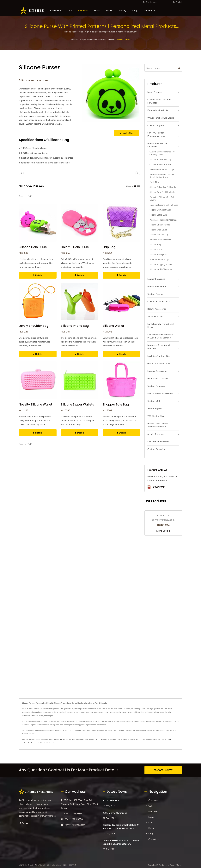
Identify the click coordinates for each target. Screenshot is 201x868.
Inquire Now (126, 133)
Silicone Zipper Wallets (77, 404)
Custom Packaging (156, 449)
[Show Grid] (135, 186)
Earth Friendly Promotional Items (160, 325)
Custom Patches (155, 294)
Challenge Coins (105, 739)
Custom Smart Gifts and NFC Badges (159, 101)
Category (82, 40)
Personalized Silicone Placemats (163, 220)
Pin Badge (76, 739)
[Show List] (138, 186)
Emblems (131, 739)
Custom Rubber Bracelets (161, 165)
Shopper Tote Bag (116, 404)
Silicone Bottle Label (158, 215)
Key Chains (84, 739)
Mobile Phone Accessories (160, 393)
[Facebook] (20, 823)
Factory (123, 11)
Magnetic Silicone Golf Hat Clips (164, 205)
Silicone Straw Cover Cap (161, 159)
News (98, 11)
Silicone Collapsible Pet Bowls (163, 187)
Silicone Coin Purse (33, 247)
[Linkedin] (27, 823)
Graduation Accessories (159, 363)
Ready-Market (176, 864)
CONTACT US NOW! (163, 770)
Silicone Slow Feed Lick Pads (162, 192)
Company (57, 11)
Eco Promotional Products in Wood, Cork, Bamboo (160, 336)
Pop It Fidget (155, 182)
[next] (138, 173)
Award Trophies (155, 408)
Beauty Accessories (157, 309)
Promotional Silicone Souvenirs (102, 40)
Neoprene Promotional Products (159, 347)
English (179, 2)
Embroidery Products (158, 110)
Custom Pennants (156, 386)
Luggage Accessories (157, 371)
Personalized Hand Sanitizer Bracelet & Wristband (162, 176)
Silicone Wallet (113, 326)
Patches (68, 739)
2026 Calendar (111, 800)
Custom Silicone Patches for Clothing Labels (162, 153)
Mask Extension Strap (159, 259)
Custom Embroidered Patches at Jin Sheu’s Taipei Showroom (121, 826)
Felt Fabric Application (158, 442)
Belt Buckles (140, 739)
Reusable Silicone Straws (160, 240)
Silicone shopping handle (161, 264)
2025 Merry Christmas (115, 812)
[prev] (21, 173)
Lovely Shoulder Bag (34, 326)
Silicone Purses (123, 40)
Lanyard (62, 739)
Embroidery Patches (153, 739)
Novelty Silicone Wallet (36, 404)
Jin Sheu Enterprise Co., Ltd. (47, 864)
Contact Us (150, 11)
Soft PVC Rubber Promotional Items (156, 134)
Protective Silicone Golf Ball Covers (162, 199)
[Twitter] (23, 823)
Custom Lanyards (156, 125)
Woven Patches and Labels (161, 118)
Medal (91, 739)
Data (110, 11)
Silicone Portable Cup (159, 235)
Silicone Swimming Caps (160, 210)
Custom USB (154, 401)
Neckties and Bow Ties (159, 356)
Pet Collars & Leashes (158, 378)
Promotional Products (158, 286)
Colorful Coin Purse (75, 247)
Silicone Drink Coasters (160, 225)
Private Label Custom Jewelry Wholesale (158, 425)
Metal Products (155, 92)
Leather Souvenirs (156, 279)
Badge (114, 739)
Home (74, 40)
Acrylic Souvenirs (156, 434)
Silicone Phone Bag (75, 326)
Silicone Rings (155, 244)
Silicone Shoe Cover (158, 230)
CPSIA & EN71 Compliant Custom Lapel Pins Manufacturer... (121, 842)
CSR (71, 11)
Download (156, 487)
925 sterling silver (156, 416)
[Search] (158, 2)
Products (84, 11)
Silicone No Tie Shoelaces (161, 269)
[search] (144, 2)
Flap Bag (109, 247)
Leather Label (166, 739)
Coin (96, 739)
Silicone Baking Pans (158, 255)
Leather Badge (122, 739)
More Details (163, 531)
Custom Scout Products (159, 301)
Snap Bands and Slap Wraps (162, 169)
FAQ (136, 11)
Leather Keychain (28, 743)
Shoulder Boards (155, 316)
